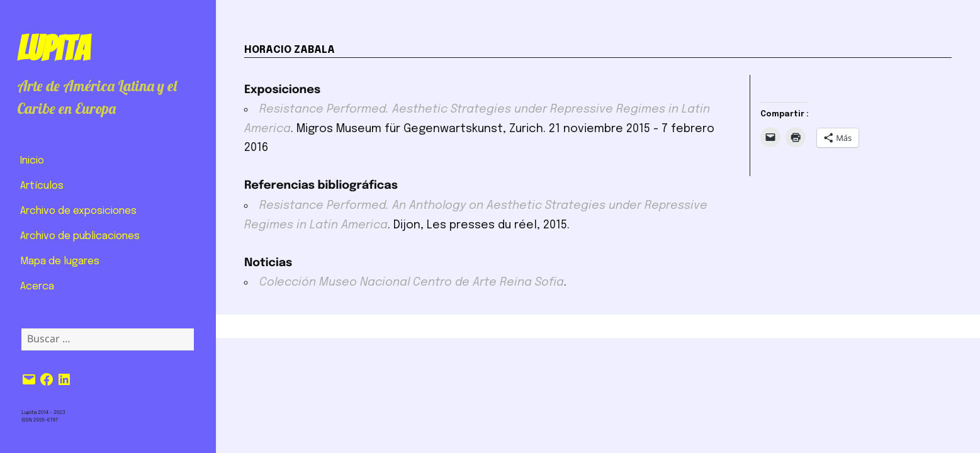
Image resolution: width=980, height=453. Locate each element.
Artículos (42, 186)
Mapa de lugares (60, 261)
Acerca (37, 287)
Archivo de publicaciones (80, 236)
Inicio (32, 161)
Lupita (53, 48)
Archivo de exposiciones (78, 211)
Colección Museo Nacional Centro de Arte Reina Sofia (412, 282)
